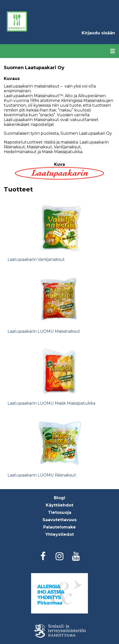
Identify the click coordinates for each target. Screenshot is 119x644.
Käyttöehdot (59, 505)
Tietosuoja (60, 512)
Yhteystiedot (60, 534)
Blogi (59, 498)
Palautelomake (59, 527)
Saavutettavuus (59, 520)
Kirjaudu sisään (98, 33)
